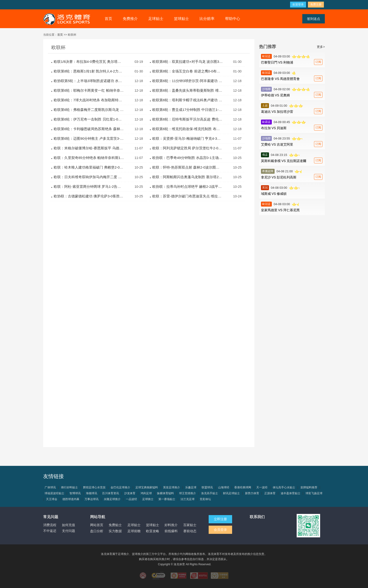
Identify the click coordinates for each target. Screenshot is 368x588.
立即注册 (220, 519)
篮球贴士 (181, 19)
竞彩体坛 (205, 499)
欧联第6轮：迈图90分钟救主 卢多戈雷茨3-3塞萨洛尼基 (89, 138)
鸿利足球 (146, 493)
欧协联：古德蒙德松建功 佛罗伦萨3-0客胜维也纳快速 (89, 196)
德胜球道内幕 (71, 499)
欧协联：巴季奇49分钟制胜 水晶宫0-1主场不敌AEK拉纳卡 (188, 158)
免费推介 (130, 19)
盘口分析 (97, 531)
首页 (108, 19)
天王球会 (52, 499)
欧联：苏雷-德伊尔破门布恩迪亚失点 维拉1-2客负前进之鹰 (188, 196)
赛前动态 (190, 531)
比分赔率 (207, 19)
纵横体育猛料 (165, 493)
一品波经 (131, 499)
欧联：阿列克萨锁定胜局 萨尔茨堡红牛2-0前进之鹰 (188, 148)
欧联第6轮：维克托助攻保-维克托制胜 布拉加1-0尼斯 (188, 129)
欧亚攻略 (153, 531)
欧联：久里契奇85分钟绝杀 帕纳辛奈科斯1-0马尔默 (89, 158)
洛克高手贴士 (210, 493)
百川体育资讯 (111, 493)
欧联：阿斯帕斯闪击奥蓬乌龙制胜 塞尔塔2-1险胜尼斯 (188, 177)
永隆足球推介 (112, 499)
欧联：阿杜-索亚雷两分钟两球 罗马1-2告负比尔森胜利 (89, 187)
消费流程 (50, 525)
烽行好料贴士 (69, 487)
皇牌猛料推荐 (309, 487)
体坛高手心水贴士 (284, 487)
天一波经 (262, 487)
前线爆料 (171, 531)
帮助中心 (233, 19)
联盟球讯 (207, 487)
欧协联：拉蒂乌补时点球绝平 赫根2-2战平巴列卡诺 (188, 187)
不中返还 (50, 531)
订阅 (318, 62)
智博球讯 (75, 493)
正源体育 (270, 493)
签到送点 (314, 19)
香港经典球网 (243, 487)
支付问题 (69, 531)
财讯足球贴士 (231, 493)
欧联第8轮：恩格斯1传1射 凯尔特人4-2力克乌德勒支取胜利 (89, 71)
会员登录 (220, 530)
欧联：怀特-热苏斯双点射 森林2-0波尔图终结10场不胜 (188, 167)
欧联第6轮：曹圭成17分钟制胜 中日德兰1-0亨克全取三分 (188, 110)
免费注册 (316, 4)
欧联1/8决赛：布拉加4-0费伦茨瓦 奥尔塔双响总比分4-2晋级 (89, 62)
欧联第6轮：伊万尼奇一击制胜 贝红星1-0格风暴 (89, 119)
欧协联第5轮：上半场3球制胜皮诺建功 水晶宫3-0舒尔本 (89, 81)
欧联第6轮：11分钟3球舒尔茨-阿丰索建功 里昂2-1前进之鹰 (188, 81)
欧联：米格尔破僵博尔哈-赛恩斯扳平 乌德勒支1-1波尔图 (89, 148)
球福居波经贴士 (54, 493)
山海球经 (224, 487)
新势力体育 (252, 493)
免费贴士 (115, 525)
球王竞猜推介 (188, 493)
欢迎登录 (298, 4)
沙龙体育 (130, 493)
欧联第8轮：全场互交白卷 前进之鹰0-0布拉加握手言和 (188, 71)
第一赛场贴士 (167, 499)
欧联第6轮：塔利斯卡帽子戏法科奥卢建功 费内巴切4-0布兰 (188, 100)
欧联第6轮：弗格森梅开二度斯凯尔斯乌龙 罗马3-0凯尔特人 (89, 110)
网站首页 (97, 525)
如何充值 (69, 525)
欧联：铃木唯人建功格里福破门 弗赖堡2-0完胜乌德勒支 (89, 167)
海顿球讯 (92, 493)
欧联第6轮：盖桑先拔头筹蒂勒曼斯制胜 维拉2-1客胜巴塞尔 (188, 90)
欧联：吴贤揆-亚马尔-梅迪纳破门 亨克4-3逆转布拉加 (188, 138)
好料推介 (171, 525)
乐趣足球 (191, 487)
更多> (321, 47)
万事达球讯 (92, 499)
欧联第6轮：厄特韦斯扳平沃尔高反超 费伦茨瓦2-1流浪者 (188, 119)
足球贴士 (156, 19)
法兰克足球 (188, 499)
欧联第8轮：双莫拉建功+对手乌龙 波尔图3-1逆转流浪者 (188, 62)
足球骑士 (148, 499)
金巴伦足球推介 (120, 487)
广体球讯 (50, 487)
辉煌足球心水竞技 (94, 487)
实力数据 (115, 531)
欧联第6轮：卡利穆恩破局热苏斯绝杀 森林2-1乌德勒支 (89, 129)
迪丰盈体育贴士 (291, 493)
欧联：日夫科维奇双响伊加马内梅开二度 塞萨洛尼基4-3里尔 (89, 177)
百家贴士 (190, 525)
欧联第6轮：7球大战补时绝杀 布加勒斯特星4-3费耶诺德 (89, 100)
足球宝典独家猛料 (147, 487)
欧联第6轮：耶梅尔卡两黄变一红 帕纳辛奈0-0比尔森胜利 (89, 90)
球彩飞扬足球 (314, 493)
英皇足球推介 (172, 487)
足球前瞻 (134, 531)
